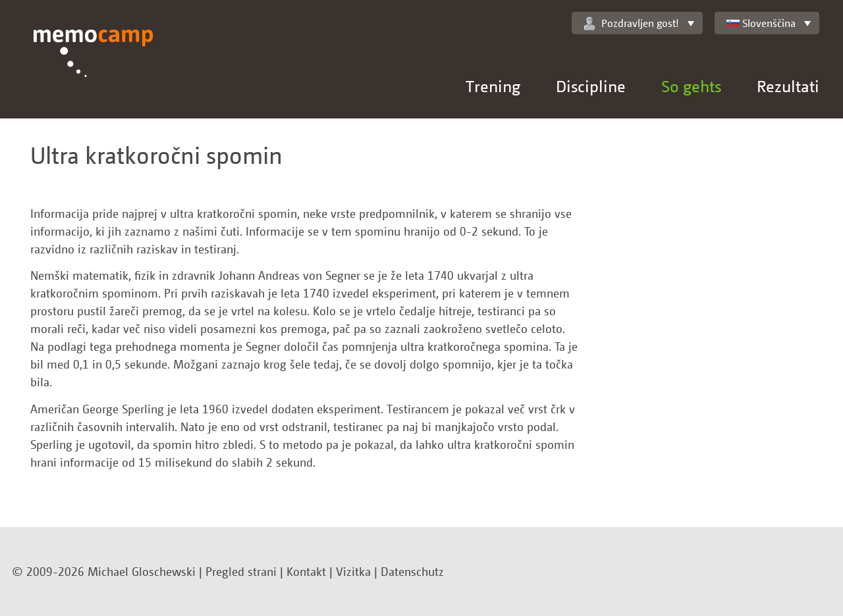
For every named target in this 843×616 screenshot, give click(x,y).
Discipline (591, 86)
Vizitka (353, 571)
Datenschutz (412, 571)
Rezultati (788, 86)
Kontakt (306, 571)
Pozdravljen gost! (631, 23)
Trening (493, 86)
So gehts (691, 86)
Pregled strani (241, 571)
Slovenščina (761, 23)
